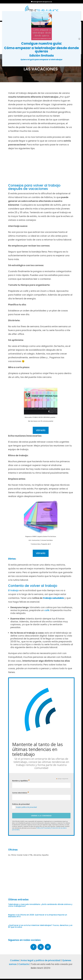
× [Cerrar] (79, 39)
